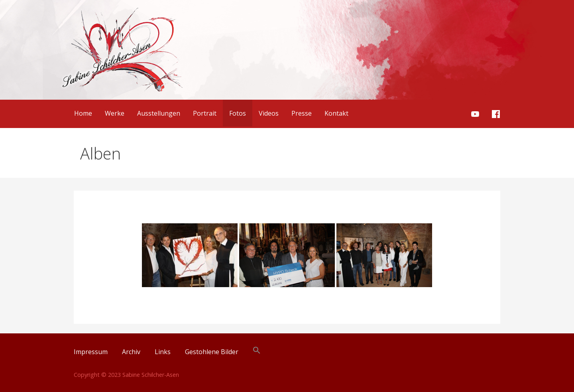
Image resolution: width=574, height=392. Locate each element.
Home (83, 113)
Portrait (205, 113)
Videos (269, 113)
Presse (302, 113)
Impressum (91, 352)
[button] (257, 352)
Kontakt (336, 113)
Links (163, 352)
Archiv (131, 352)
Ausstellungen (159, 113)
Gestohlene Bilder (212, 352)
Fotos (238, 113)
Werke (115, 113)
